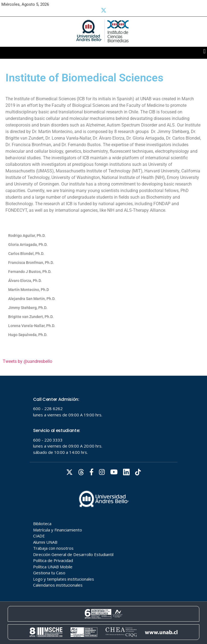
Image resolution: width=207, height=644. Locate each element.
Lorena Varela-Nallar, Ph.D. (32, 326)
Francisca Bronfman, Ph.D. (31, 263)
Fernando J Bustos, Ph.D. (30, 272)
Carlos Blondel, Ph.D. (26, 254)
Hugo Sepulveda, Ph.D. (28, 335)
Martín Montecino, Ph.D (29, 290)
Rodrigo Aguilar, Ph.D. (27, 236)
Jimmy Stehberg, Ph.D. (28, 308)
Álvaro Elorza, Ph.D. (25, 281)
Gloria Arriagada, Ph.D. (28, 245)
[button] (204, 52)
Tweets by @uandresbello (27, 361)
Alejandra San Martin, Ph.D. (32, 299)
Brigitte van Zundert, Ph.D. (31, 317)
